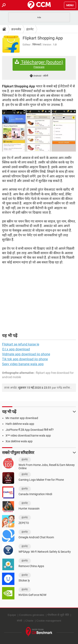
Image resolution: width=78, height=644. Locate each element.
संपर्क (20, 621)
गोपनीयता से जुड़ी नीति (58, 615)
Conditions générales (32, 615)
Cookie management (49, 621)
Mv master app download (22, 418)
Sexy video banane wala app (23, 364)
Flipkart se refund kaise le (21, 344)
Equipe (12, 615)
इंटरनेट (30, 29)
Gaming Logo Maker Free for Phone (41, 480)
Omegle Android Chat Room (36, 537)
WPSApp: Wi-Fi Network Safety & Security (45, 552)
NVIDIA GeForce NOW (32, 595)
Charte (29, 621)
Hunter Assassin (29, 508)
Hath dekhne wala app (20, 424)
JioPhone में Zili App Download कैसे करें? (30, 430)
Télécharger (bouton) (39, 64)
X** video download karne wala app (28, 436)
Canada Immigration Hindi (35, 494)
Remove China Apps (31, 566)
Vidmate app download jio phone (26, 354)
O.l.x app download (16, 349)
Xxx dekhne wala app (19, 441)
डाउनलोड (16, 29)
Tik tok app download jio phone (25, 359)
